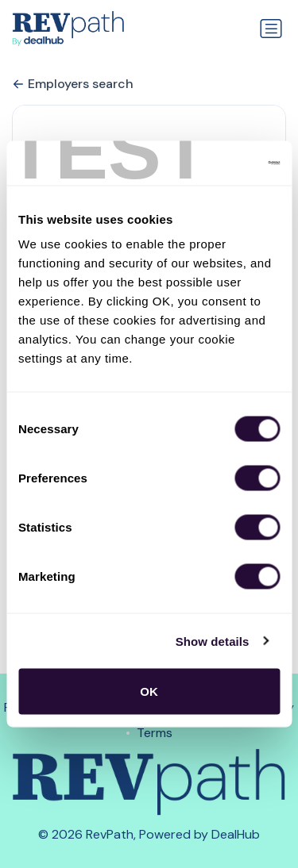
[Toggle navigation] (271, 29)
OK (149, 691)
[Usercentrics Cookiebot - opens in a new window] (212, 163)
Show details (213, 641)
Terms (155, 733)
